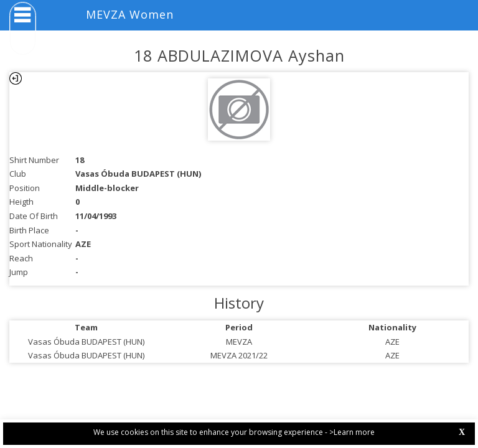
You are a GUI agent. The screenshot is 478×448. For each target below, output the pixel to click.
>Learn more (352, 432)
